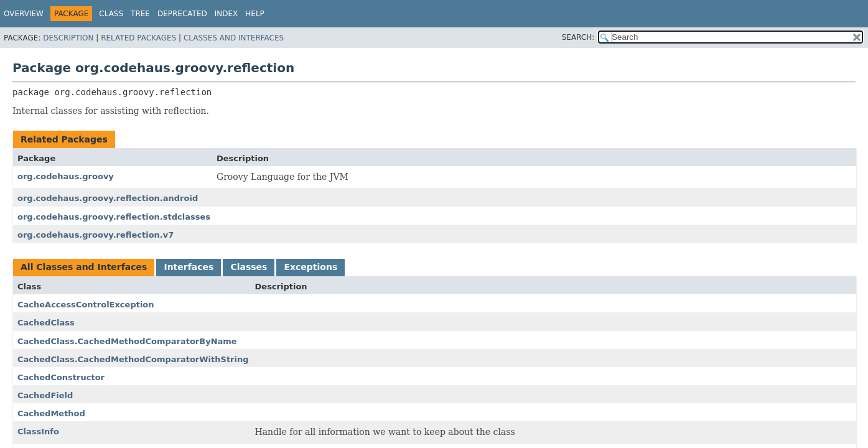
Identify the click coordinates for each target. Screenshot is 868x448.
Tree (140, 14)
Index (226, 14)
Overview (24, 14)
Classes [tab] (249, 267)
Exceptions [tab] (310, 267)
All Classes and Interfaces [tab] (84, 267)
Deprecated (182, 14)
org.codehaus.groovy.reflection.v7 (96, 235)
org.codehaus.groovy (66, 176)
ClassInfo (38, 432)
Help (255, 14)
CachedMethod (51, 413)
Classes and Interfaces (234, 38)
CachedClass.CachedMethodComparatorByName (127, 341)
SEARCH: (578, 37)
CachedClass (46, 323)
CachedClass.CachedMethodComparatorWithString (133, 359)
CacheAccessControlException (86, 305)
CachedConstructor (61, 377)
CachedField (45, 395)
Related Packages (138, 38)
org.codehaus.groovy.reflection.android (108, 198)
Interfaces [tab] (189, 267)
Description (68, 38)
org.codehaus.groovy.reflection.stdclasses (114, 217)
